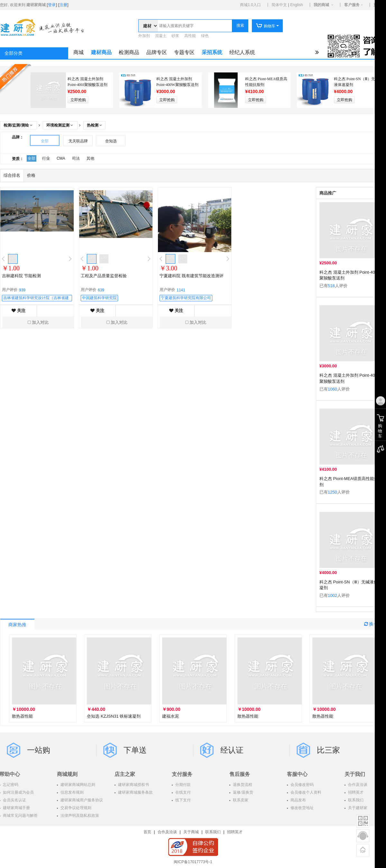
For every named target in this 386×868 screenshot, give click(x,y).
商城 (78, 52)
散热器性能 (22, 716)
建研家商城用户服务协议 (81, 800)
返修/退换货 (243, 792)
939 (22, 290)
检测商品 (129, 52)
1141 (181, 290)
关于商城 (191, 832)
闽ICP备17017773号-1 (193, 862)
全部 (45, 141)
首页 (147, 832)
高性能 (190, 36)
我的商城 (321, 5)
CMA (61, 158)
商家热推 (17, 625)
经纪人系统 (242, 52)
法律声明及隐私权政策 (79, 816)
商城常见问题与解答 (20, 816)
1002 (332, 595)
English (296, 5)
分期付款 (183, 785)
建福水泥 (170, 716)
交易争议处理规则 (75, 808)
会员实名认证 (14, 800)
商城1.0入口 (250, 5)
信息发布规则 (72, 792)
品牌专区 (157, 52)
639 (101, 290)
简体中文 (279, 5)
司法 (76, 158)
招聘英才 (235, 832)
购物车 (266, 26)
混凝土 (161, 36)
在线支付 (183, 792)
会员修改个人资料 (305, 792)
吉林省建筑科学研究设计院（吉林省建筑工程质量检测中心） (36, 298)
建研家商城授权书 (133, 785)
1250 (332, 492)
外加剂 (144, 36)
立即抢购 (78, 100)
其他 (90, 158)
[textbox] (195, 26)
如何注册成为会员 (18, 792)
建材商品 (101, 52)
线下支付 (183, 800)
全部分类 (14, 53)
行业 (46, 158)
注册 (63, 5)
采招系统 (212, 52)
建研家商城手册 (16, 808)
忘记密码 (10, 785)
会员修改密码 (302, 785)
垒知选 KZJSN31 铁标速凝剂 (114, 716)
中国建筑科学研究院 (99, 298)
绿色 (205, 36)
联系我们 (213, 832)
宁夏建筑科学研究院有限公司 (186, 298)
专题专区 (184, 52)
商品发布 (298, 800)
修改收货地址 (302, 808)
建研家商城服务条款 (135, 792)
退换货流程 (242, 785)
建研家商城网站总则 (77, 785)
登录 (52, 5)
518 (331, 286)
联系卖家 (240, 800)
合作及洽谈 (167, 832)
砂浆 (175, 36)
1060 (332, 389)
